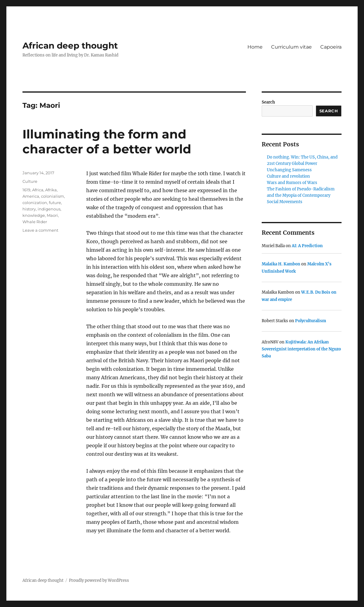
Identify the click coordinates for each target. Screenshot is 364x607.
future (55, 203)
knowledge (34, 215)
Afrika (51, 190)
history (29, 209)
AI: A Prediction (307, 246)
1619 (26, 190)
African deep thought (70, 46)
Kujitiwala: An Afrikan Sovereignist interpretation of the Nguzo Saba (301, 349)
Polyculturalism (311, 321)
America (31, 196)
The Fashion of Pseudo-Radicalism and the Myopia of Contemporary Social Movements (301, 195)
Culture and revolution (288, 176)
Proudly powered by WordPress (99, 580)
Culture (30, 181)
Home (255, 47)
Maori (52, 215)
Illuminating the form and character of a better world (107, 142)
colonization (35, 203)
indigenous (49, 209)
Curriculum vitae (291, 47)
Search (268, 102)
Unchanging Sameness (289, 170)
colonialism (53, 196)
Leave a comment (40, 230)
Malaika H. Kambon (281, 264)
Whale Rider (35, 222)
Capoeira (331, 47)
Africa (38, 190)
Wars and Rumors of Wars (292, 183)
